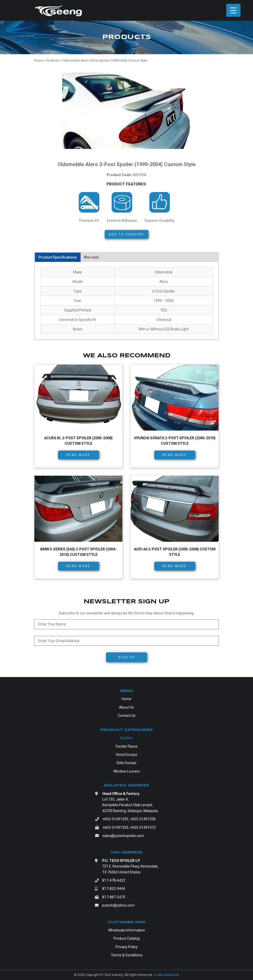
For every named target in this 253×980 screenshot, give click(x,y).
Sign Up (127, 657)
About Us (126, 707)
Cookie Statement (166, 975)
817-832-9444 (114, 889)
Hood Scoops (127, 755)
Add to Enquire (126, 234)
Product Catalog (126, 938)
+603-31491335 (115, 819)
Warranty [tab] (91, 257)
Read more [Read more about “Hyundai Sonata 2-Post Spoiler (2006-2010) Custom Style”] (175, 455)
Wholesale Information (127, 930)
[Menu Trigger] (233, 10)
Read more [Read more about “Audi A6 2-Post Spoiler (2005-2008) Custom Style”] (175, 566)
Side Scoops (126, 763)
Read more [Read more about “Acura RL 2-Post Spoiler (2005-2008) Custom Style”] (78, 455)
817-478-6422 (114, 880)
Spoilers (127, 738)
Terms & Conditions (127, 955)
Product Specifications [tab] (58, 257)
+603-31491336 (143, 819)
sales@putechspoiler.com (123, 836)
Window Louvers (127, 771)
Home (126, 699)
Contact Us (127, 716)
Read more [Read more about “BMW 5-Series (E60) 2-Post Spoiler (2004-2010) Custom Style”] (78, 566)
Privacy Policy (126, 947)
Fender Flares (127, 746)
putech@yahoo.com (118, 905)
